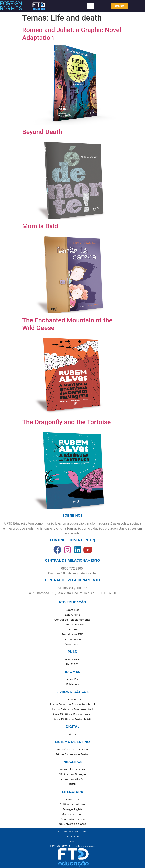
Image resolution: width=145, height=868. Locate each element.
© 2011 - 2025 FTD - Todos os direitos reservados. (73, 846)
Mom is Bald (40, 226)
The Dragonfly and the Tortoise (66, 422)
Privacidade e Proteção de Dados (73, 832)
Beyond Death (42, 132)
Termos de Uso (72, 837)
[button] (91, 6)
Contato (72, 841)
